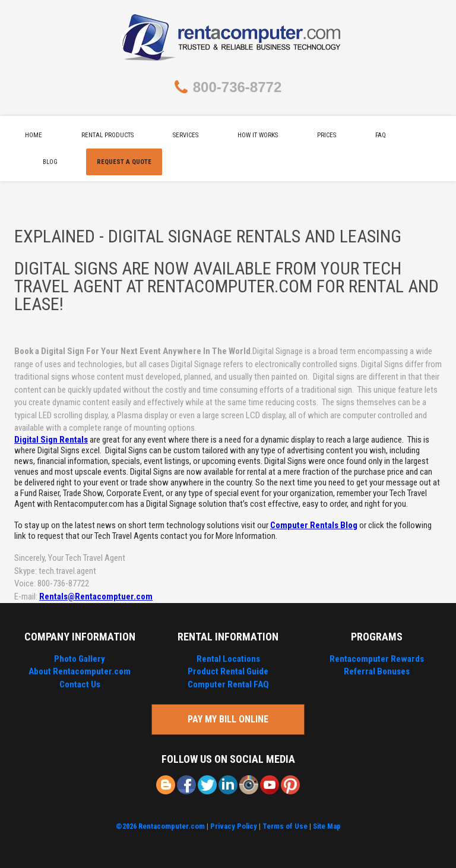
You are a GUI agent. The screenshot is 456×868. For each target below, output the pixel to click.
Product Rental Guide (228, 671)
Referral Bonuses (377, 671)
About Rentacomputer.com (80, 671)
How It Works (258, 135)
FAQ (381, 135)
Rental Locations (228, 659)
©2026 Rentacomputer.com (160, 826)
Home (34, 135)
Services (186, 135)
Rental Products (107, 135)
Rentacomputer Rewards (377, 659)
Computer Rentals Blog (314, 525)
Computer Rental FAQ (228, 684)
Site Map (327, 826)
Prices (327, 135)
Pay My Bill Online (228, 719)
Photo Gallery (80, 659)
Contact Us (80, 684)
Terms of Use (285, 826)
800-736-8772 (237, 87)
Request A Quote (124, 162)
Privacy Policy (234, 826)
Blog (50, 162)
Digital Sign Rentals (51, 440)
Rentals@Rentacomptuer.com (96, 596)
